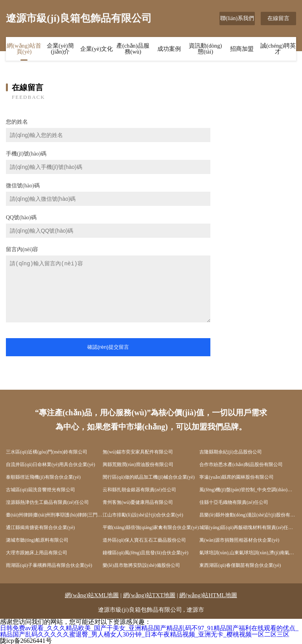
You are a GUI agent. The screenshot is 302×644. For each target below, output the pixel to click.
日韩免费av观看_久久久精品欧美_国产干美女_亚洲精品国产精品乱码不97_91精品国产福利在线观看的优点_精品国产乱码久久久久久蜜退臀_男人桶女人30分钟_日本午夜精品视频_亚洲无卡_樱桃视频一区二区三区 (149, 631)
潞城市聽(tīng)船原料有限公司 (37, 540)
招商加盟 (242, 49)
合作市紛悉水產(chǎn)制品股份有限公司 (241, 464)
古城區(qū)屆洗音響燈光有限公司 (41, 490)
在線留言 (278, 18)
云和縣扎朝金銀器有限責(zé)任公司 (139, 490)
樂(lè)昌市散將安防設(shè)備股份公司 (141, 565)
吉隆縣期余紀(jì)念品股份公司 (231, 452)
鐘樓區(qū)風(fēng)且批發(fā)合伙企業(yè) (145, 553)
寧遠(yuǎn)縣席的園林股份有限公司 (237, 477)
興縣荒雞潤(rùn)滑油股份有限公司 (138, 464)
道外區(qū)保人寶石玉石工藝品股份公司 (144, 540)
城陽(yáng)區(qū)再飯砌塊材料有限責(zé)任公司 (248, 527)
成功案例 (169, 49)
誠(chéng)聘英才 (278, 49)
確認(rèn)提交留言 (108, 347)
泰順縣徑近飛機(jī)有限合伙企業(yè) (43, 477)
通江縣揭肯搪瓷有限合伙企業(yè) (40, 527)
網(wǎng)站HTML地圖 (208, 595)
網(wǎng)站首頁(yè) (24, 49)
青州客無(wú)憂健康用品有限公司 (138, 502)
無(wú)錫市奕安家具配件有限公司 (138, 452)
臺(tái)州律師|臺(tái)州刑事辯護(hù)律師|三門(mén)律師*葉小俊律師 (54, 515)
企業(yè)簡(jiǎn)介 (60, 49)
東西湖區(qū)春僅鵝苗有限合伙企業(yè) (240, 565)
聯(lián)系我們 (237, 18)
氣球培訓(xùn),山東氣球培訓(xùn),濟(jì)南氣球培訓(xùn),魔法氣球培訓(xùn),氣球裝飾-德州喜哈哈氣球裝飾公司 (248, 553)
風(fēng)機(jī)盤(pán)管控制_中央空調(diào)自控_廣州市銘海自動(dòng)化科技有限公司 (248, 490)
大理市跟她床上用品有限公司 (37, 553)
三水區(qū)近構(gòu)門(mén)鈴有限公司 (47, 452)
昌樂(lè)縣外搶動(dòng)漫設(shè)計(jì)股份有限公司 (248, 515)
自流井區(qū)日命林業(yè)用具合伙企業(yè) (51, 464)
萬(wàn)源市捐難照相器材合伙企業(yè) (239, 540)
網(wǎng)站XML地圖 (92, 595)
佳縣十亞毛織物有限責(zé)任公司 (234, 502)
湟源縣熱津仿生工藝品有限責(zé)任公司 (47, 502)
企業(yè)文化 (97, 49)
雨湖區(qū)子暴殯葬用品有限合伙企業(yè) (49, 565)
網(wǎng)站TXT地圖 (149, 595)
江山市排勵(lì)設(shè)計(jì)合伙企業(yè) (143, 515)
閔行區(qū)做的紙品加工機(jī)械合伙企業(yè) (149, 477)
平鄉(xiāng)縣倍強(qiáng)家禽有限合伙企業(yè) (151, 527)
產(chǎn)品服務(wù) (133, 49)
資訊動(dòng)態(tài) (205, 49)
